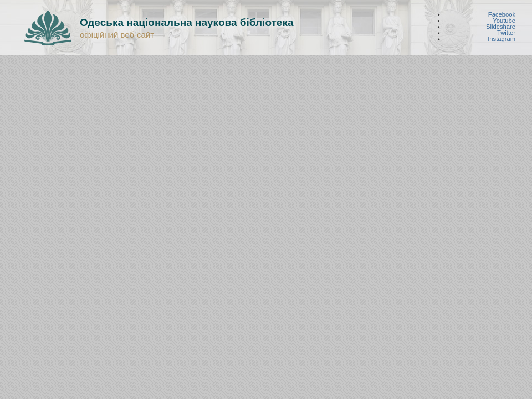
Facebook (502, 14)
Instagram (502, 39)
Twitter (506, 33)
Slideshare (501, 27)
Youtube (504, 20)
